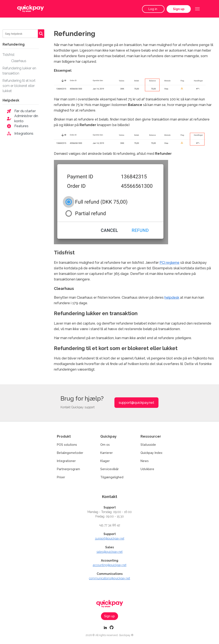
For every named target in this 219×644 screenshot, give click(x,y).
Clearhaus (19, 61)
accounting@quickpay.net (110, 565)
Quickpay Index (151, 453)
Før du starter (25, 111)
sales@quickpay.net (109, 552)
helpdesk (172, 297)
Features (21, 126)
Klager (105, 461)
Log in (153, 9)
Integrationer (66, 461)
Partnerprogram (68, 469)
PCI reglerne (169, 263)
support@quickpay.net (136, 403)
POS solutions (67, 445)
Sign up (179, 9)
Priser (61, 477)
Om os (105, 445)
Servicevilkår (109, 469)
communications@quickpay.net (109, 578)
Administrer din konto (26, 119)
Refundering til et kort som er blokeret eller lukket (19, 86)
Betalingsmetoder (70, 453)
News (145, 461)
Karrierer (107, 453)
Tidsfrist (9, 55)
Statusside (148, 445)
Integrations (24, 133)
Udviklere (147, 469)
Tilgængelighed (112, 477)
